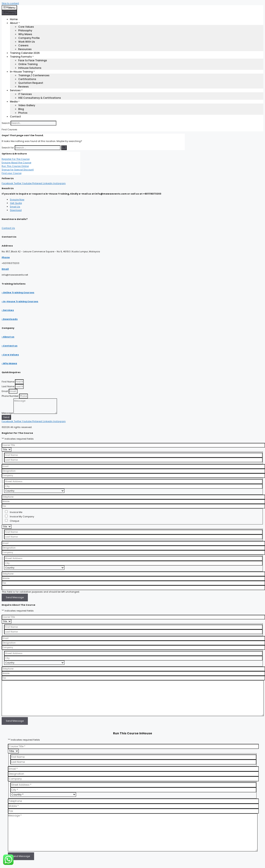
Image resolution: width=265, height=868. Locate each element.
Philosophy (25, 30)
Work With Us (27, 42)
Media (15, 102)
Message (8, 413)
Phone (6, 257)
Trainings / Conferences (34, 75)
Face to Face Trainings (33, 60)
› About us (8, 337)
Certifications (27, 79)
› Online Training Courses (18, 292)
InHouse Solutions (30, 68)
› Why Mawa (9, 363)
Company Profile (29, 38)
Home (14, 19)
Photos (23, 113)
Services (17, 90)
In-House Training (23, 72)
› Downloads (10, 319)
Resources (25, 49)
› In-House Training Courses (20, 301)
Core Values (26, 27)
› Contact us (10, 346)
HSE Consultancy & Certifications (40, 98)
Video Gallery (27, 105)
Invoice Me (16, 512)
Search (6, 123)
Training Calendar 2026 (25, 53)
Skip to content (10, 3)
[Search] (64, 148)
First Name (8, 382)
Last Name (8, 386)
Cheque (14, 521)
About (15, 23)
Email (5, 269)
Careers (23, 45)
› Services (8, 310)
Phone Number (10, 396)
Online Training (28, 64)
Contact (15, 117)
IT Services (25, 94)
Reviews (23, 87)
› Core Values (10, 355)
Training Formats (22, 57)
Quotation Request (31, 83)
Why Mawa (25, 34)
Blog (21, 109)
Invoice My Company (22, 517)
